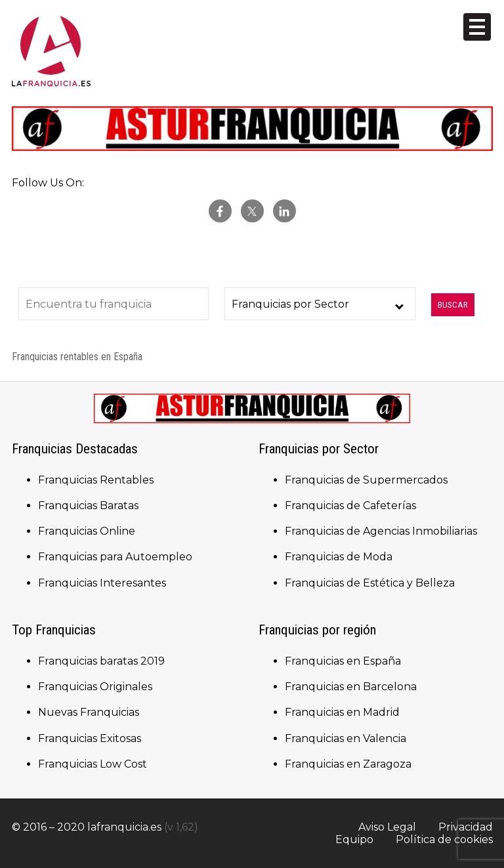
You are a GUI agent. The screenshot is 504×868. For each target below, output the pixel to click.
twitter (252, 211)
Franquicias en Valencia (346, 738)
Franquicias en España (343, 661)
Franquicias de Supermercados (366, 480)
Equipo (354, 839)
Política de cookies (444, 839)
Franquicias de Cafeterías (350, 506)
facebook (220, 211)
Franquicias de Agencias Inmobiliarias (381, 531)
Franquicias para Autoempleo (115, 557)
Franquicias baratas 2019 (101, 661)
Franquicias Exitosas (90, 738)
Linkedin (284, 211)
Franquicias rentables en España (77, 357)
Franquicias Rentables (96, 480)
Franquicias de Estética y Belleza (370, 583)
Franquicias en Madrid (342, 712)
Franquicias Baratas (88, 506)
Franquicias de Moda (339, 557)
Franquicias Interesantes (102, 583)
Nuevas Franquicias (89, 712)
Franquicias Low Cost (93, 764)
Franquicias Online (87, 531)
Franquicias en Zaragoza (348, 764)
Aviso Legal (387, 827)
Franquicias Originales (95, 687)
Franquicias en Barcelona (351, 687)
